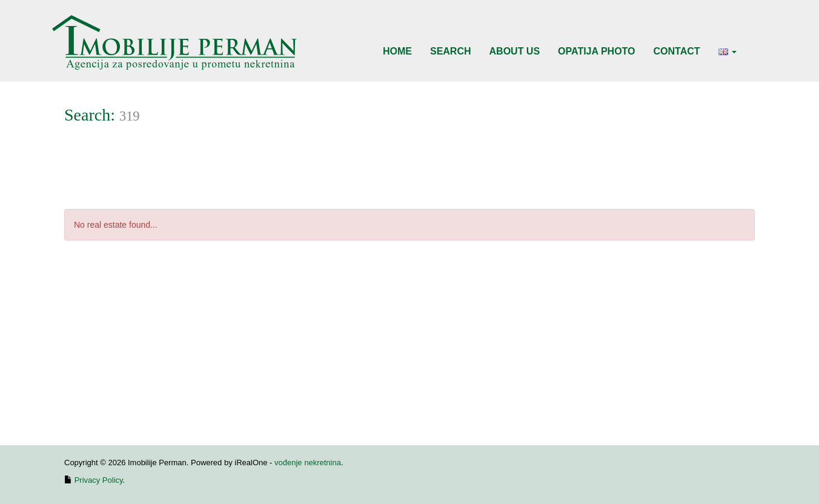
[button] (728, 51)
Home (397, 51)
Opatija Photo (596, 51)
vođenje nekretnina (308, 463)
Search (451, 51)
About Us (515, 51)
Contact (677, 51)
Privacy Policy (99, 480)
